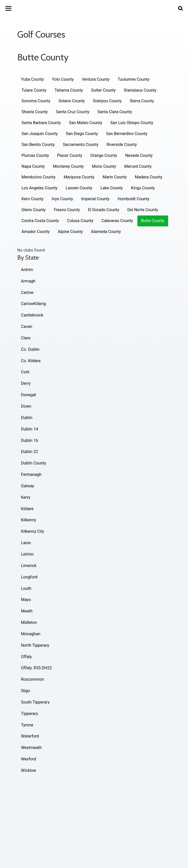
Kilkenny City (33, 531)
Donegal (29, 395)
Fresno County (67, 210)
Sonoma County (36, 101)
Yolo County (63, 79)
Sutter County (103, 90)
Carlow (27, 293)
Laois (26, 543)
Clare (26, 338)
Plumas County (35, 155)
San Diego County (82, 134)
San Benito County (38, 145)
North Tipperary (35, 645)
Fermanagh (31, 474)
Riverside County (122, 145)
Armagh (28, 281)
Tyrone (27, 725)
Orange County (104, 155)
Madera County (149, 177)
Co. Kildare (31, 361)
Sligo (26, 691)
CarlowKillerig (34, 304)
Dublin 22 (30, 452)
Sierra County (142, 101)
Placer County (70, 155)
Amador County (36, 232)
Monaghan (31, 634)
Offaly (26, 657)
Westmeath (31, 748)
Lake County (112, 188)
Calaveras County (117, 221)
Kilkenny (29, 520)
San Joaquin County (40, 134)
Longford (29, 577)
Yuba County (33, 79)
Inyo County (62, 199)
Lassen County (79, 188)
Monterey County (68, 166)
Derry (26, 383)
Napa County (33, 166)
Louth (26, 588)
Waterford (30, 736)
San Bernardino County (127, 134)
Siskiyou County (107, 101)
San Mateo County (86, 123)
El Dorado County (104, 210)
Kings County (143, 188)
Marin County (115, 177)
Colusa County (80, 221)
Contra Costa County (40, 221)
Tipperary (30, 714)
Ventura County (96, 79)
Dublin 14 (30, 429)
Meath (27, 611)
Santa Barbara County (41, 123)
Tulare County (34, 90)
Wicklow (29, 770)
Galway (28, 486)
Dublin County (34, 463)
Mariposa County (79, 177)
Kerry (26, 497)
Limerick (29, 566)
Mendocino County (39, 177)
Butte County (153, 221)
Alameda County (106, 232)
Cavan (27, 327)
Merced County (138, 166)
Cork (25, 372)
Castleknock (32, 315)
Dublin (27, 418)
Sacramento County (81, 145)
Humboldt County (134, 199)
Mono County (104, 166)
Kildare (27, 509)
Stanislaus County (140, 90)
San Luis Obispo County (132, 123)
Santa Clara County (115, 112)
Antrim (27, 270)
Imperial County (95, 199)
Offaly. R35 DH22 (37, 668)
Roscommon (33, 679)
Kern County (33, 199)
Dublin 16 (30, 440)
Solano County (72, 101)
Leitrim (27, 554)
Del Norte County (143, 210)
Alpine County (70, 232)
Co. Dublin (30, 349)
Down (26, 406)
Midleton (29, 622)
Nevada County (139, 155)
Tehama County (69, 90)
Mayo (26, 600)
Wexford (29, 759)
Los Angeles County (40, 188)
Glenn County (34, 210)
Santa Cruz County (73, 112)
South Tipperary (35, 702)
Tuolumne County (134, 79)
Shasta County (35, 112)
